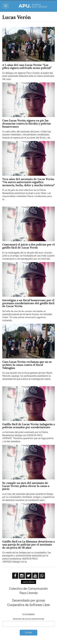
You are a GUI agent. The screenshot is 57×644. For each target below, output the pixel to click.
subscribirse (28, 582)
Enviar (29, 632)
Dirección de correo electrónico (28, 619)
